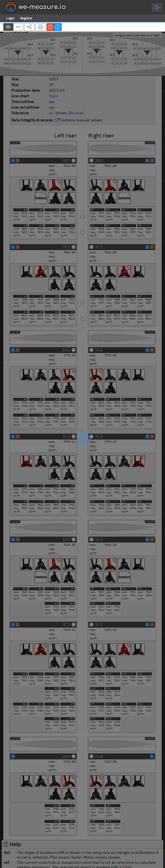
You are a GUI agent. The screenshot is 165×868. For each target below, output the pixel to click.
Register (26, 18)
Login (10, 18)
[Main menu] (157, 7)
